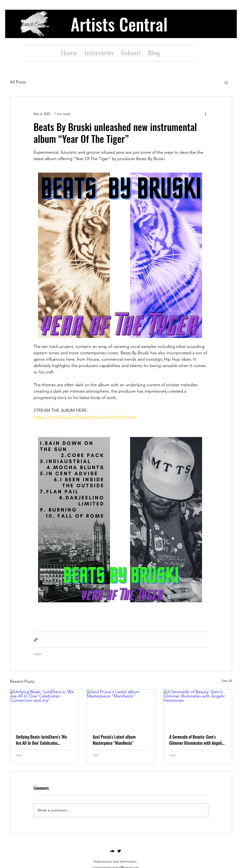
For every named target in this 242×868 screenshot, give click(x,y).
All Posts (18, 82)
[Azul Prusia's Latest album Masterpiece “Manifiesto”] (121, 709)
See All (227, 681)
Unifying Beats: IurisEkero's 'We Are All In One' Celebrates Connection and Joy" (41, 740)
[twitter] (119, 851)
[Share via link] (36, 640)
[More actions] (206, 114)
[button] (226, 82)
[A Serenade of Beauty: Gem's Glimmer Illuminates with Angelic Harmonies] (198, 709)
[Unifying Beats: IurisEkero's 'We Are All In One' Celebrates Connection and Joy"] (44, 709)
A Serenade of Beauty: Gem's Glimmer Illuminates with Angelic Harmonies (197, 740)
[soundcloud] (112, 851)
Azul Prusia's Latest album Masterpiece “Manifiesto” (114, 740)
